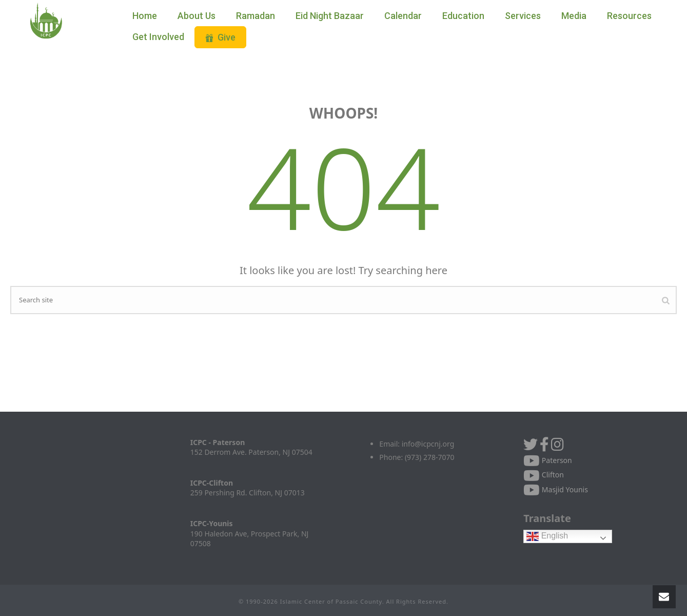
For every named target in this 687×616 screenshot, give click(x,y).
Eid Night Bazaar (330, 16)
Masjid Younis (556, 489)
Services (523, 16)
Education (463, 16)
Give (220, 37)
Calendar (403, 16)
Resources (629, 16)
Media (574, 16)
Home (145, 16)
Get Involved (158, 37)
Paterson (548, 460)
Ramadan (256, 16)
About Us (197, 16)
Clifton (544, 475)
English (547, 536)
